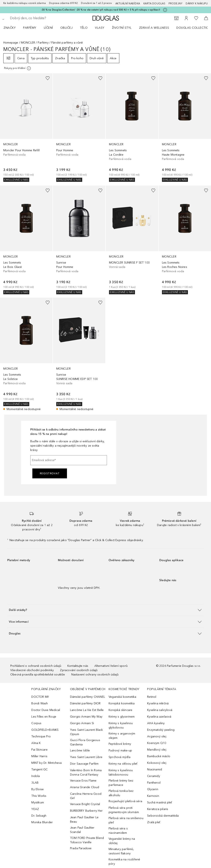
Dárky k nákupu (197, 4)
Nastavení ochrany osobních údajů (95, 675)
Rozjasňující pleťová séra (125, 801)
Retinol (152, 697)
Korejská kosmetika (122, 703)
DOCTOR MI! (40, 697)
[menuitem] (12, 28)
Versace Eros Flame (83, 781)
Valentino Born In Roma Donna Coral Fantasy (86, 772)
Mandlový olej (157, 750)
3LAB (35, 783)
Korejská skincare (120, 710)
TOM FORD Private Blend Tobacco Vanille (87, 840)
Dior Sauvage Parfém (84, 764)
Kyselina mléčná (158, 703)
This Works (39, 796)
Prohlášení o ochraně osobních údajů (36, 666)
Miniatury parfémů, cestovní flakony (121, 851)
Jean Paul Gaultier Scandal (82, 830)
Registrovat (50, 473)
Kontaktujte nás (78, 666)
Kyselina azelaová (159, 717)
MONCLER (28, 43)
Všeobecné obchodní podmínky (32, 670)
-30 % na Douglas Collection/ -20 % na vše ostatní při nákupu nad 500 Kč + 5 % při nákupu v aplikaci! (101, 10)
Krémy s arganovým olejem (122, 736)
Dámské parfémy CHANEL (88, 697)
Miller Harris (39, 756)
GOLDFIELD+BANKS (45, 730)
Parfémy (30, 28)
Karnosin (153, 796)
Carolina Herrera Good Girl (86, 796)
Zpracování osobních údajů (79, 670)
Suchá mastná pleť (159, 802)
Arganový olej (157, 736)
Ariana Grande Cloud (85, 787)
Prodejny (175, 4)
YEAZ (35, 809)
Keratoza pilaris (158, 809)
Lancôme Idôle (80, 750)
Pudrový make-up (120, 750)
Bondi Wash (40, 703)
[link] (26, 128)
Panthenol (154, 783)
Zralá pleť (154, 822)
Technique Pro (41, 736)
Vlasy (100, 28)
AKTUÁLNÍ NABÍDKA (128, 4)
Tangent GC (39, 769)
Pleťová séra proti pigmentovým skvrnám (124, 810)
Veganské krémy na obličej (122, 841)
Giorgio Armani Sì (82, 723)
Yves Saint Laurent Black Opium (87, 732)
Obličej (67, 28)
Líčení (48, 28)
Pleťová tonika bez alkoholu (121, 793)
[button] (105, 610)
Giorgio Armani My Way (86, 717)
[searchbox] (39, 18)
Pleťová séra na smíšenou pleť (126, 820)
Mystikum (38, 802)
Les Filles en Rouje (44, 717)
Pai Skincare (39, 750)
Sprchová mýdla (120, 757)
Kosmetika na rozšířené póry (124, 862)
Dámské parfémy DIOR (85, 703)
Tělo (84, 28)
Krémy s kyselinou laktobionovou (121, 772)
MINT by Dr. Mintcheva (46, 763)
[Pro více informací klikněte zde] (165, 10)
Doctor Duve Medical (46, 710)
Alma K (36, 743)
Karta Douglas (154, 4)
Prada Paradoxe (81, 848)
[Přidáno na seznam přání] (48, 78)
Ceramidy (154, 776)
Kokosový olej (157, 763)
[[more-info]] (18, 68)
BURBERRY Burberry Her (86, 811)
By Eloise (38, 789)
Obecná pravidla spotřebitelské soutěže (38, 675)
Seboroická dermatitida (163, 816)
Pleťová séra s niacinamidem (118, 831)
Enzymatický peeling (161, 730)
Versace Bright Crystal (85, 804)
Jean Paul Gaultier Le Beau (84, 820)
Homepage (11, 43)
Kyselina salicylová (160, 710)
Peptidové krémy (120, 744)
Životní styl (122, 28)
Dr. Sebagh (39, 816)
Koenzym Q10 (157, 743)
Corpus (36, 723)
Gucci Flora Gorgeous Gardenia (85, 742)
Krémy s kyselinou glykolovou (121, 725)
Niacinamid (155, 769)
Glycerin (153, 789)
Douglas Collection (194, 28)
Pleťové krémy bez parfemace (121, 783)
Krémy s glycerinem (122, 717)
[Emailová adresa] (69, 460)
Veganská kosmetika (122, 697)
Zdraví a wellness (154, 28)
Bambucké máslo (159, 756)
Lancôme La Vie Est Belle (87, 710)
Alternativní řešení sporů (111, 666)
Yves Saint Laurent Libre (86, 757)
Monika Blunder (42, 822)
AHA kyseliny (156, 723)
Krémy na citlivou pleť (123, 764)
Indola (36, 776)
